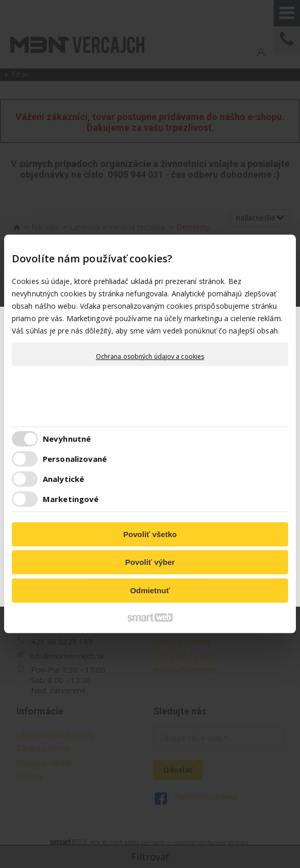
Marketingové (71, 499)
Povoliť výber (150, 563)
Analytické (63, 479)
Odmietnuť (150, 590)
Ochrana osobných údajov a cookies (150, 357)
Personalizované (75, 459)
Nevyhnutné (67, 439)
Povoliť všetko (150, 534)
